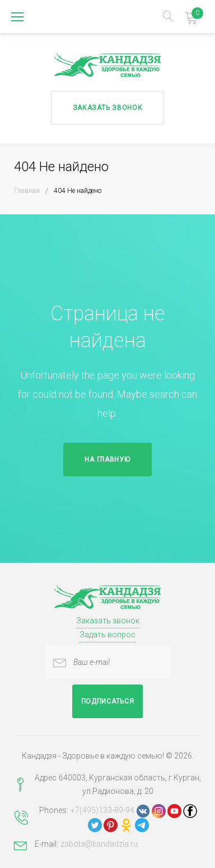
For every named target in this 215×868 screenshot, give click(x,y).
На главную (107, 460)
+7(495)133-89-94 (102, 810)
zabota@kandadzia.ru (99, 844)
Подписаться (108, 701)
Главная (27, 191)
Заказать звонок (108, 108)
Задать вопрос (107, 635)
